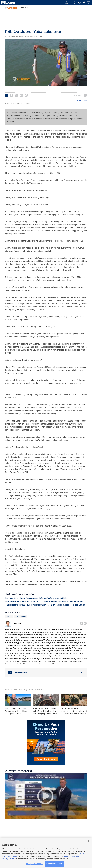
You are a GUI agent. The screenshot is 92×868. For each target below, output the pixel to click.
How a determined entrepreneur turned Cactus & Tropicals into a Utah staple (74, 711)
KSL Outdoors (20, 616)
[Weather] (68, 3)
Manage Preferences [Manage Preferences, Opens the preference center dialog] (34, 864)
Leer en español (81, 101)
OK (89, 841)
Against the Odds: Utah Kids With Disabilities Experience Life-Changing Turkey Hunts (45, 711)
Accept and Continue (54, 864)
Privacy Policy (11, 856)
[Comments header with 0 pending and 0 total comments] (46, 672)
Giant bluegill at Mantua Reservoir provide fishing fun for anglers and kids (36, 598)
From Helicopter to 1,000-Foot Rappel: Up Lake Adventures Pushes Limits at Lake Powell (44, 601)
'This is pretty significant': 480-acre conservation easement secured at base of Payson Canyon (45, 605)
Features (23, 8)
